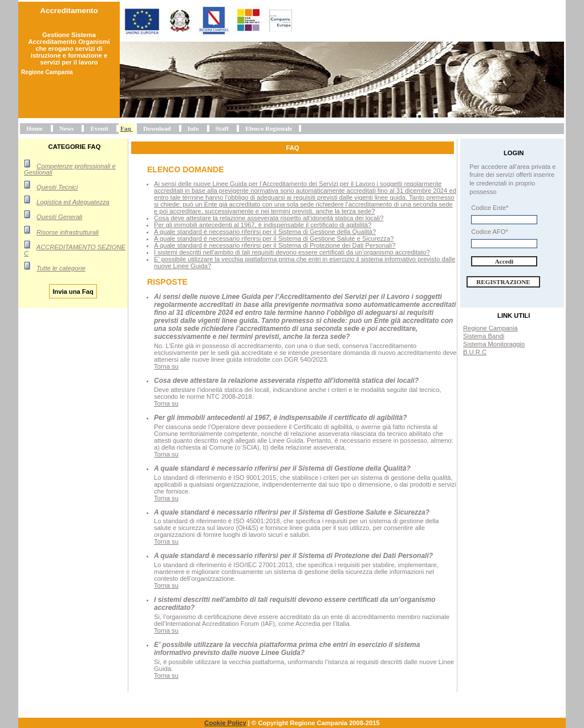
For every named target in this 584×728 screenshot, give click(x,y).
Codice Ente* (490, 208)
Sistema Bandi (484, 336)
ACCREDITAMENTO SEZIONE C (75, 250)
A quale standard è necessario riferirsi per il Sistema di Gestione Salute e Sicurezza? (274, 238)
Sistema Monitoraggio (494, 344)
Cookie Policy (225, 723)
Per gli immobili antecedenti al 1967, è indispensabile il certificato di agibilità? (263, 225)
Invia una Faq (73, 291)
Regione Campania (490, 328)
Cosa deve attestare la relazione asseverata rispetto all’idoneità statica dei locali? (269, 218)
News (66, 128)
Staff (222, 128)
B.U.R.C (475, 352)
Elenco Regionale (269, 128)
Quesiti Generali (59, 217)
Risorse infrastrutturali (68, 232)
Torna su (166, 366)
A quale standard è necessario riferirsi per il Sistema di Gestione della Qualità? (265, 232)
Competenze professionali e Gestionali (70, 169)
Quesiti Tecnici (57, 187)
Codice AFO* (490, 232)
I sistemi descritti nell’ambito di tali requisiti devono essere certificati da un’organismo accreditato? (292, 252)
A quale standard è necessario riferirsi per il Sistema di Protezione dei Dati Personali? (275, 245)
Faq (126, 128)
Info (193, 128)
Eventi (100, 128)
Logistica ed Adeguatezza (73, 202)
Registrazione (503, 282)
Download (157, 128)
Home (35, 128)
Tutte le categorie (61, 268)
